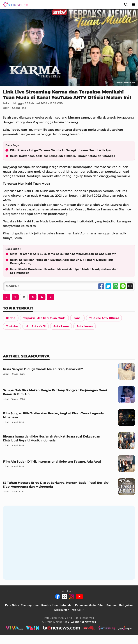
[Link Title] (11, 318)
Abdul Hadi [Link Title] (19, 108)
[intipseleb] (106, 628)
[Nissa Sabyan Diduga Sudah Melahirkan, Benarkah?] (69, 373)
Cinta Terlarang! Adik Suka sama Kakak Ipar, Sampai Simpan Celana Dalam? (63, 254)
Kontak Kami (50, 605)
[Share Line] (123, 286)
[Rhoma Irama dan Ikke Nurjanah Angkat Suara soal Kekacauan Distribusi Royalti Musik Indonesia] (69, 442)
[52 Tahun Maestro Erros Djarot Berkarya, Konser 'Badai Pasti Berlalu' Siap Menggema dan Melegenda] (69, 488)
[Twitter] (65, 597)
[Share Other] (130, 286)
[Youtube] (79, 597)
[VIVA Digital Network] (82, 622)
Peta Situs (12, 605)
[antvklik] (89, 628)
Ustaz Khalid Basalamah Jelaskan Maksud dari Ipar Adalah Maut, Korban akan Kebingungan (64, 271)
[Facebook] (58, 597)
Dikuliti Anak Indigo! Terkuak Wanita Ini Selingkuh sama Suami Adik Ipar (61, 150)
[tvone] (61, 628)
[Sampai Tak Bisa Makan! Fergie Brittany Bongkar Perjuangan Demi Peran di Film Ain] (69, 396)
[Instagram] (71, 597)
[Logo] (15, 4)
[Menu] (134, 4)
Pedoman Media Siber (90, 605)
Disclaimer (62, 610)
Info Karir (77, 610)
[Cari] (126, 4)
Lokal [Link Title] (7, 103)
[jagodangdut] (125, 628)
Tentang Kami (30, 605)
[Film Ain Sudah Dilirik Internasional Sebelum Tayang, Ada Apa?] (69, 465)
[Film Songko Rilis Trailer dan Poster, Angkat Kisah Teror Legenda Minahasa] (69, 419)
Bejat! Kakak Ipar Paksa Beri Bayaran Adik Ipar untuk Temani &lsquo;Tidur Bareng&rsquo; (62, 262)
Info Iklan (67, 605)
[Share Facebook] (101, 286)
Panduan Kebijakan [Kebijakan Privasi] (120, 605)
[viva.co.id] (14, 628)
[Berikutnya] (7, 297)
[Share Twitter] (108, 286)
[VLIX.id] (33, 628)
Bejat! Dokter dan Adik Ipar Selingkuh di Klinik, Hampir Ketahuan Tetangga (63, 156)
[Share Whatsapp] (116, 286)
